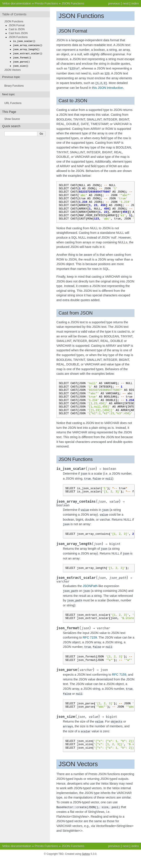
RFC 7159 (90, 635)
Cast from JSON (18, 33)
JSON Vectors (12, 68)
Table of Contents (14, 14)
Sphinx (86, 850)
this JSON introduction (107, 87)
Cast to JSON (17, 29)
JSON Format (17, 25)
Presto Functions (46, 3)
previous (114, 3)
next (126, 3)
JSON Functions (73, 3)
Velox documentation (17, 3)
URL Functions (13, 102)
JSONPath (90, 584)
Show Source (12, 117)
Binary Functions (14, 84)
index (135, 3)
